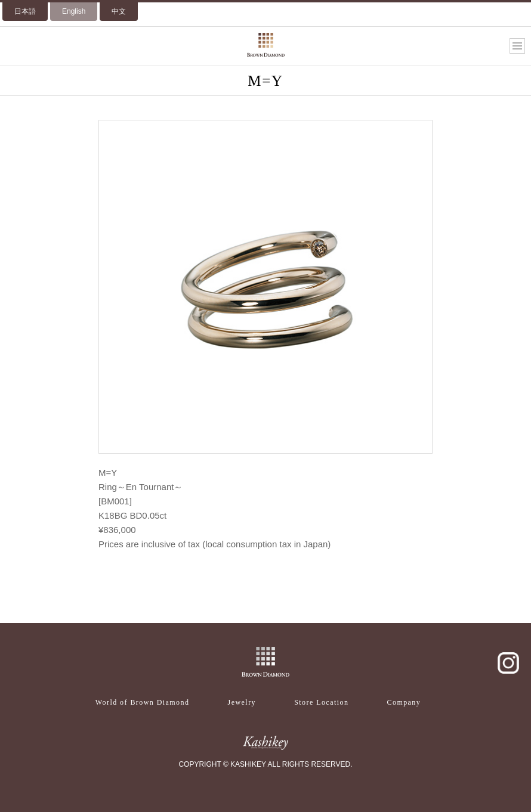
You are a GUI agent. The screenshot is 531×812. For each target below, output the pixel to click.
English (74, 11)
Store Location (321, 702)
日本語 (25, 11)
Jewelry (242, 702)
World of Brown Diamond (143, 702)
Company (404, 702)
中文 (119, 11)
